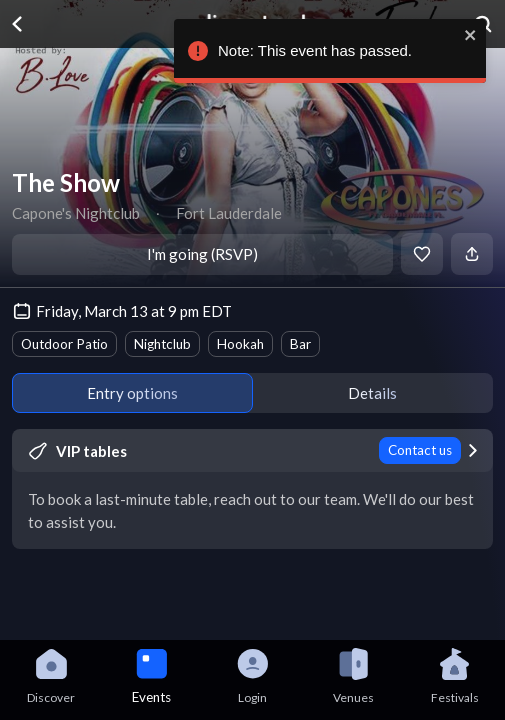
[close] (466, 35)
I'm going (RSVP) (202, 254)
